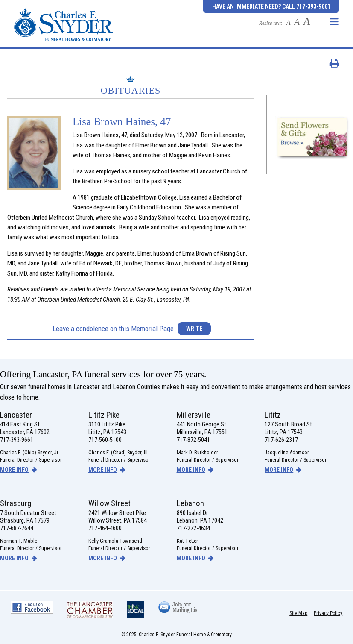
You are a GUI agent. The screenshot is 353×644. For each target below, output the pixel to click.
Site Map (298, 613)
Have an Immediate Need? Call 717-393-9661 (271, 6)
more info (14, 470)
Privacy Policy (328, 613)
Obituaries (131, 90)
